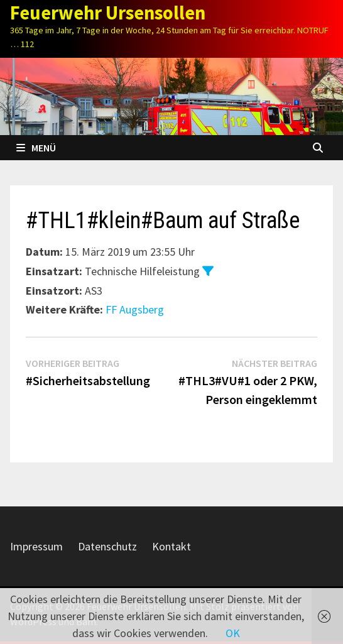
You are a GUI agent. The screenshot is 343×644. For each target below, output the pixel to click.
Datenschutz (107, 546)
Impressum (36, 546)
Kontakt (171, 546)
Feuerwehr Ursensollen (108, 13)
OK (233, 633)
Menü (36, 148)
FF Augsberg (135, 309)
